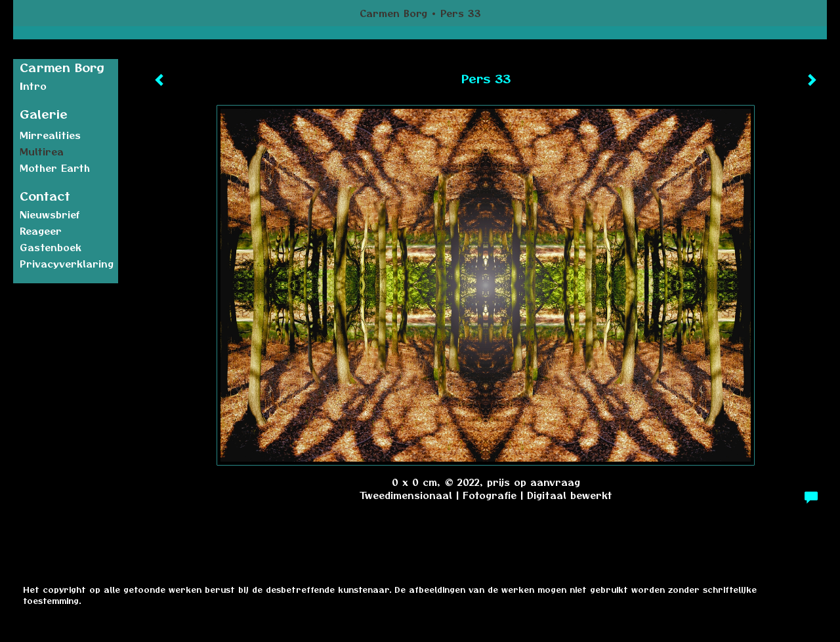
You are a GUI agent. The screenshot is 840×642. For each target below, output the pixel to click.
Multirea (42, 151)
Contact (45, 196)
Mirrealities (50, 135)
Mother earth (55, 168)
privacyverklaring (67, 264)
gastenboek (51, 247)
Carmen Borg (393, 13)
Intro (33, 86)
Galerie (44, 114)
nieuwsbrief (50, 214)
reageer (41, 231)
